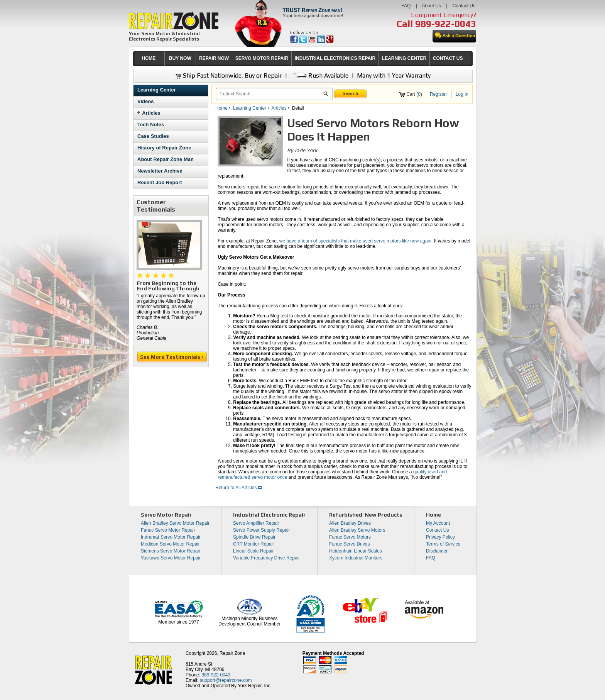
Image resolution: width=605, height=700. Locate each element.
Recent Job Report (160, 182)
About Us (431, 6)
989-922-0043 (446, 24)
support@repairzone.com (226, 680)
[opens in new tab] (295, 42)
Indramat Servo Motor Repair (171, 537)
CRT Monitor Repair (253, 544)
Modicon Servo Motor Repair (170, 544)
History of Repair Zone (164, 148)
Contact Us (464, 6)
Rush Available (319, 75)
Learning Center (157, 90)
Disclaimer (437, 551)
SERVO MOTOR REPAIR (262, 58)
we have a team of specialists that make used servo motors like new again (355, 241)
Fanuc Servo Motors (350, 537)
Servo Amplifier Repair (256, 523)
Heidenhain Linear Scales (356, 551)
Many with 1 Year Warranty (394, 75)
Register (439, 94)
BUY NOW (180, 58)
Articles (151, 113)
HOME (149, 58)
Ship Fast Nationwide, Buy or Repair (228, 75)
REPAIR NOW (214, 58)
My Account (438, 523)
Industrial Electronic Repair (269, 515)
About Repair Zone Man (166, 159)
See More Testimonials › (172, 357)
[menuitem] (149, 58)
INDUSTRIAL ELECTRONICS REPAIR (335, 58)
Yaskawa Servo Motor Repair (171, 558)
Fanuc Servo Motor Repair (168, 530)
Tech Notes (151, 125)
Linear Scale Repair (253, 551)
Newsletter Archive (160, 171)
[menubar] (299, 58)
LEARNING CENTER (404, 58)
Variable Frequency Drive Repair (266, 558)
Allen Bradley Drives (350, 523)
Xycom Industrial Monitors (356, 558)
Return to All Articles (238, 488)
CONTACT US (448, 58)
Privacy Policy (440, 537)
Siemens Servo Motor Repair (171, 551)
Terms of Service (443, 544)
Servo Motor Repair (166, 515)
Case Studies (153, 136)
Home (221, 108)
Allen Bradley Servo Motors (357, 530)
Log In (462, 94)
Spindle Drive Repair (254, 537)
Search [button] (350, 93)
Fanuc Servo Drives (349, 544)
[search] (270, 94)
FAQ (406, 6)
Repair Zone (232, 653)
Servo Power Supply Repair (261, 530)
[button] (326, 95)
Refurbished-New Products (366, 515)
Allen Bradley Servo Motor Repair (175, 523)
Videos (145, 101)
